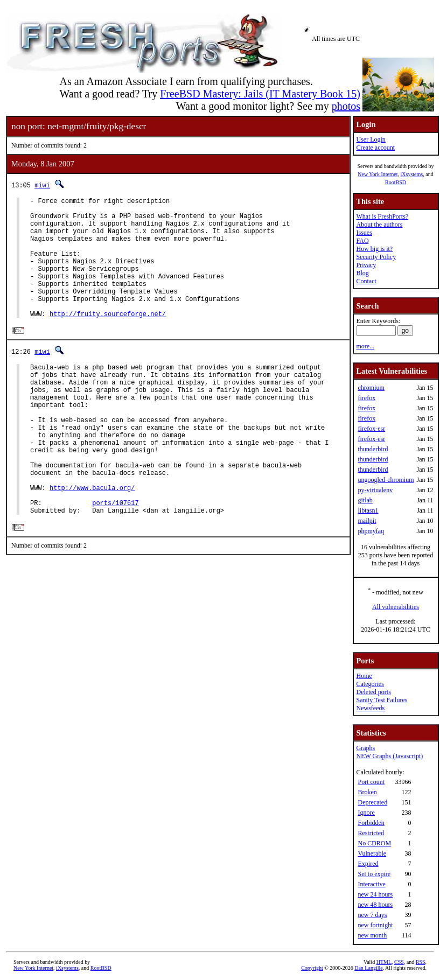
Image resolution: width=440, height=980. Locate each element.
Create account (375, 148)
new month (372, 935)
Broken (367, 792)
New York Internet (378, 174)
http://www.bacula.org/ (92, 541)
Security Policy (376, 257)
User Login (371, 139)
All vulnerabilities (396, 607)
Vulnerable (372, 853)
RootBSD (396, 182)
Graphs (365, 748)
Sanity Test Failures (382, 700)
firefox (366, 398)
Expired (368, 864)
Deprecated (372, 802)
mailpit (367, 521)
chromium (371, 388)
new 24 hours (375, 894)
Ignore (366, 813)
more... (365, 346)
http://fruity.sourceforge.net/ (108, 339)
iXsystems (411, 174)
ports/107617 (115, 560)
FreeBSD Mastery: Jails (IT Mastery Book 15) (260, 94)
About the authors (379, 225)
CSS (399, 962)
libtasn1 (368, 510)
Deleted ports (373, 692)
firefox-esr (371, 429)
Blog (362, 273)
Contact (366, 281)
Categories (370, 684)
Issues (364, 233)
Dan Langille (368, 968)
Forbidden (371, 823)
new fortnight (375, 925)
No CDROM (374, 843)
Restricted (371, 833)
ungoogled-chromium (386, 480)
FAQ (362, 241)
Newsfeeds (370, 708)
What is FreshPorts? (382, 216)
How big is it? (374, 249)
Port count (371, 782)
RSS (421, 962)
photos (346, 106)
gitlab (365, 500)
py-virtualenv (375, 490)
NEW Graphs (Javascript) (389, 756)
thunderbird (373, 449)
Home (364, 676)
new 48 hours (375, 905)
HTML (384, 962)
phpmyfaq (371, 531)
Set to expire (374, 874)
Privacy (366, 265)
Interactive (371, 884)
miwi (42, 185)
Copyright (312, 968)
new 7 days (372, 915)
